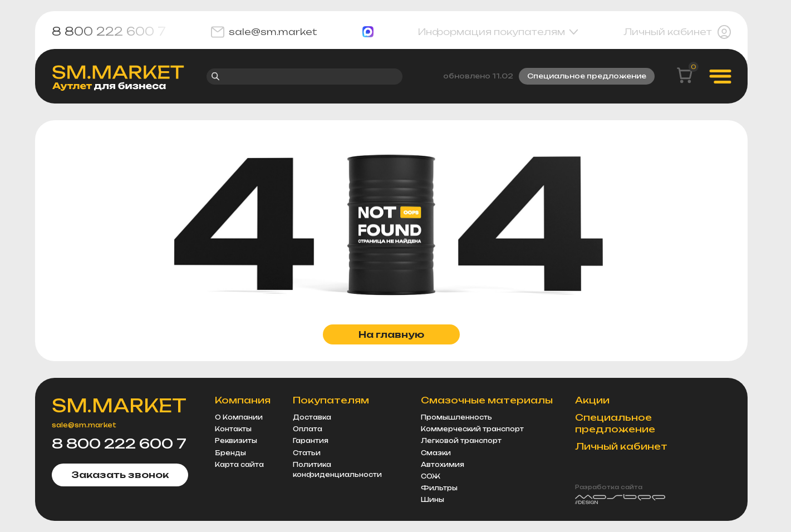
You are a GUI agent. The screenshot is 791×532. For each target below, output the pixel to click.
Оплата (308, 429)
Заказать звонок (120, 475)
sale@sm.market (264, 32)
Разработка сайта (609, 487)
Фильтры (439, 488)
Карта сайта (239, 465)
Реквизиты (236, 441)
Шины (433, 500)
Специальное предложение (587, 76)
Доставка (312, 417)
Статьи (307, 453)
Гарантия (311, 441)
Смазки (436, 453)
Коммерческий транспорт (472, 429)
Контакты (233, 429)
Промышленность (456, 417)
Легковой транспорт (461, 441)
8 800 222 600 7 (109, 32)
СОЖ (431, 476)
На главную (391, 334)
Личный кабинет (677, 32)
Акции (592, 400)
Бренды (230, 453)
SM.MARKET (119, 406)
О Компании (239, 417)
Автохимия (443, 465)
